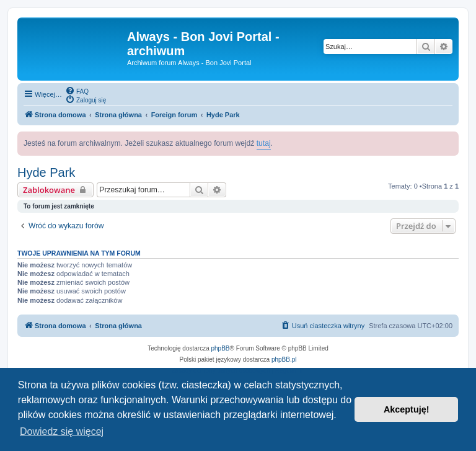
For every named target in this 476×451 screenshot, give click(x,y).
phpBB (221, 348)
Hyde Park (46, 172)
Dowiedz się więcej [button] (62, 431)
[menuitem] (77, 91)
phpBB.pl (284, 359)
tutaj (264, 143)
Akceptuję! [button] (407, 409)
